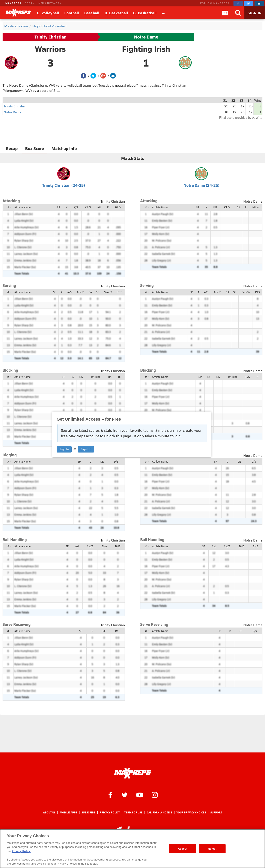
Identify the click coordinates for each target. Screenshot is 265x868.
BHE (118, 546)
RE (104, 631)
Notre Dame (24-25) (201, 185)
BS (72, 377)
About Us (49, 812)
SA (90, 292)
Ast (77, 546)
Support (216, 812)
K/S (76, 207)
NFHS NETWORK (50, 3)
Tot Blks (95, 377)
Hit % (118, 207)
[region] (132, 849)
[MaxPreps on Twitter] (249, 3)
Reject (212, 849)
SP (59, 207)
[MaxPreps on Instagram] (259, 3)
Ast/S (90, 546)
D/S (116, 461)
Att (99, 207)
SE (98, 292)
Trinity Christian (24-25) (64, 185)
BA (81, 377)
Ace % (80, 292)
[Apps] (225, 13)
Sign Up (86, 449)
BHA (104, 546)
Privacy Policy (110, 812)
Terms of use (133, 812)
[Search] (238, 13)
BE (120, 377)
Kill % (88, 207)
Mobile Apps (69, 812)
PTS (120, 292)
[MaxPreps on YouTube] (140, 795)
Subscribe (88, 812)
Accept (182, 849)
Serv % (108, 292)
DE (102, 461)
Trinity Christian (50, 37)
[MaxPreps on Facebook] (238, 3)
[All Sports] (164, 13)
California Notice (160, 812)
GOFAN (30, 3)
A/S (69, 292)
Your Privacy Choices (191, 812)
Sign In (64, 449)
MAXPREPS (13, 3)
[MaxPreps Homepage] (133, 773)
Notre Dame (146, 37)
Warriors (50, 49)
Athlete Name (23, 207)
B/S (110, 377)
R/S (117, 631)
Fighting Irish (146, 49)
